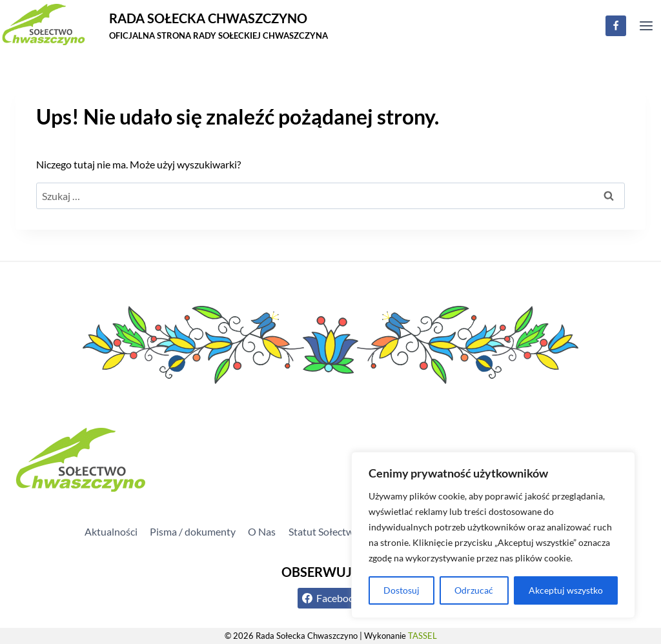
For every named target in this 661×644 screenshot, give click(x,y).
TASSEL (422, 636)
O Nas (262, 531)
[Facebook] (616, 26)
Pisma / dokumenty (193, 531)
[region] (493, 535)
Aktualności (111, 531)
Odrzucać (474, 590)
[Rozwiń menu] (646, 25)
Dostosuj (402, 590)
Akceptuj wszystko (566, 590)
